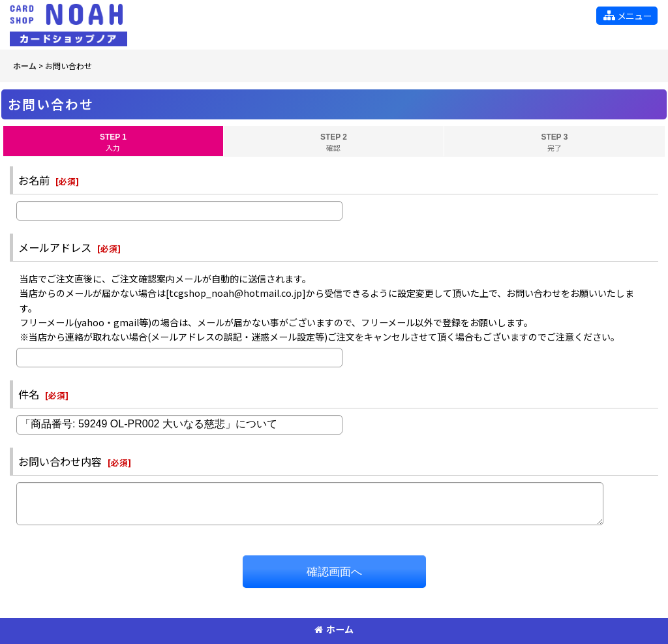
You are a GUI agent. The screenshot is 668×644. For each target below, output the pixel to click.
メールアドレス (55, 247)
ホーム (334, 629)
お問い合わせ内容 (60, 461)
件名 (29, 394)
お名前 (34, 180)
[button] (627, 16)
